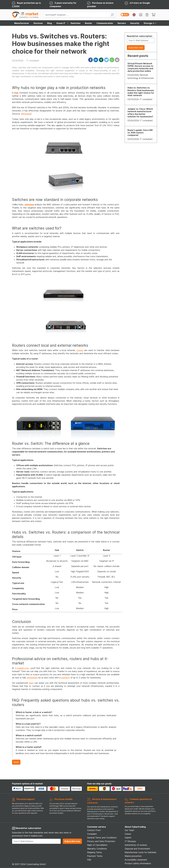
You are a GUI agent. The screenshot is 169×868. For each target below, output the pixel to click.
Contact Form (94, 830)
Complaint (92, 834)
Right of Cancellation (97, 845)
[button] (90, 60)
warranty (65, 678)
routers (80, 350)
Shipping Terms (94, 852)
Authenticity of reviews (136, 845)
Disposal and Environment (137, 849)
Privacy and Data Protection (101, 841)
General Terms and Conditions (102, 838)
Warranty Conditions (97, 849)
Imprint (128, 838)
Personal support (26, 799)
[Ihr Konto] (141, 15)
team (31, 683)
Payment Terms (95, 856)
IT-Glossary (130, 841)
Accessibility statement (136, 860)
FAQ (89, 860)
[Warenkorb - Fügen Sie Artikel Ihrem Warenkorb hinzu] (154, 15)
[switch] (125, 15)
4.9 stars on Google (140, 3)
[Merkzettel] (147, 15)
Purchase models (63, 799)
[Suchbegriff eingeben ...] (76, 15)
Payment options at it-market (27, 784)
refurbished (32, 678)
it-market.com (22, 668)
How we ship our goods (99, 784)
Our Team (129, 830)
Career (128, 834)
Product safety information (138, 863)
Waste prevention (133, 856)
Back (16, 762)
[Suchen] (112, 15)
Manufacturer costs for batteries (141, 852)
